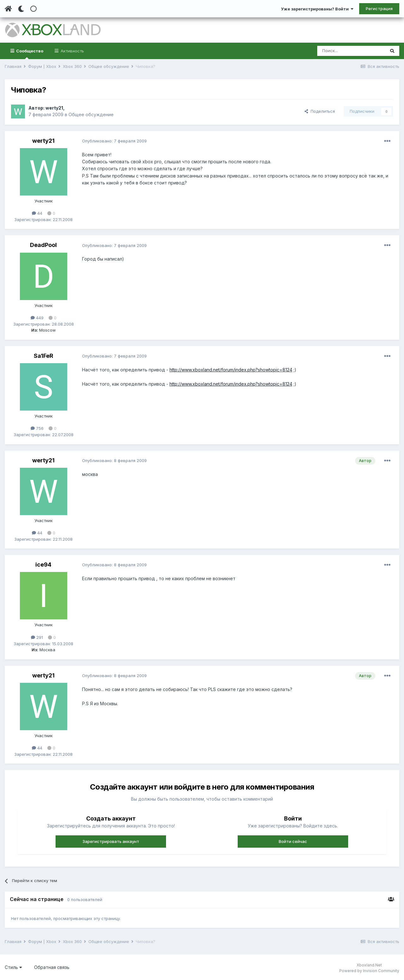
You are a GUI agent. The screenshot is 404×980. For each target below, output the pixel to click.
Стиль (13, 967)
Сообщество (29, 54)
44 (37, 213)
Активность (72, 51)
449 (37, 318)
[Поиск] (351, 51)
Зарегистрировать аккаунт (111, 841)
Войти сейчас (293, 841)
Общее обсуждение (91, 114)
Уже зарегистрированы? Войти (317, 9)
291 (37, 637)
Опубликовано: (114, 141)
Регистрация (379, 9)
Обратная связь (52, 967)
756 (37, 428)
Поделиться (320, 111)
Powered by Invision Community (369, 971)
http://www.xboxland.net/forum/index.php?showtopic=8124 (231, 370)
